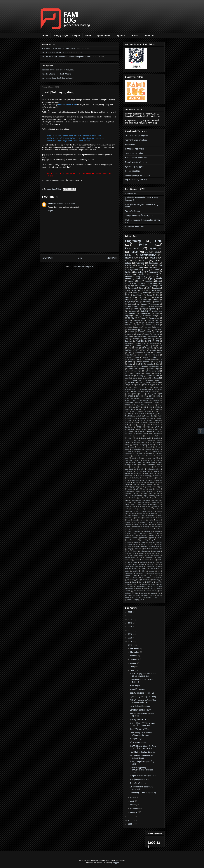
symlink (144, 575)
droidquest (129, 471)
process (137, 373)
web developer (130, 595)
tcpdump (156, 306)
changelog (143, 445)
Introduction (129, 409)
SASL (158, 423)
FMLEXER (140, 341)
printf (127, 373)
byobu (133, 440)
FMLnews (145, 316)
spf (159, 567)
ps (129, 293)
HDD (154, 316)
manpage (145, 511)
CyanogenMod (152, 394)
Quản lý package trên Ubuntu (137, 175)
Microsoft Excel (149, 416)
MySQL (131, 318)
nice (158, 522)
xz (133, 598)
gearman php (142, 482)
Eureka (155, 274)
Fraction (148, 403)
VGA (139, 429)
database (129, 327)
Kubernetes (130, 144)
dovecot (128, 357)
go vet (140, 487)
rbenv (143, 544)
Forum (88, 36)
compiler (139, 454)
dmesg (149, 467)
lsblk (144, 507)
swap (136, 575)
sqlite (135, 378)
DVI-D (127, 398)
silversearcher (132, 564)
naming (128, 522)
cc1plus (157, 442)
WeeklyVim (153, 267)
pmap (127, 538)
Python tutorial (104, 36)
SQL (151, 348)
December (135, 648)
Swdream (52, 203)
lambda (150, 364)
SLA (127, 425)
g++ (129, 482)
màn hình (143, 520)
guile (152, 290)
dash (138, 460)
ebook (137, 357)
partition (131, 304)
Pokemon (159, 418)
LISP (139, 412)
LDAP (144, 343)
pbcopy (157, 531)
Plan (161, 346)
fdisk (148, 360)
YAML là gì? (135, 685)
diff (140, 465)
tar (128, 580)
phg (133, 536)
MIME (130, 414)
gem (159, 482)
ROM (136, 423)
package (128, 529)
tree (129, 584)
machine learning (156, 366)
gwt (144, 489)
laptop (127, 504)
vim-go (140, 383)
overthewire (156, 527)
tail (126, 380)
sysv (142, 578)
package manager (140, 529)
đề (141, 600)
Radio (151, 423)
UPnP (157, 427)
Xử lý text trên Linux (138, 742)
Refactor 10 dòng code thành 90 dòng (56, 74)
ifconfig (157, 493)
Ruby (149, 265)
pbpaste (128, 533)
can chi (136, 442)
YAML (145, 350)
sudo (147, 334)
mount (160, 518)
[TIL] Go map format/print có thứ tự (55, 52)
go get (133, 487)
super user (140, 573)
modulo (138, 518)
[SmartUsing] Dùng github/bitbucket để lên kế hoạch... (141, 770)
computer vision (139, 456)
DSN (151, 396)
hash (158, 489)
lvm (149, 507)
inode (152, 496)
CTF (129, 394)
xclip (158, 595)
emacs (146, 357)
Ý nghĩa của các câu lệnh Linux (143, 776)
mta (129, 520)
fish (155, 360)
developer (155, 355)
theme (134, 582)
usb (152, 589)
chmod (158, 447)
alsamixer (151, 431)
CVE (135, 394)
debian (157, 300)
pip (138, 304)
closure (157, 449)
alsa (161, 350)
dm (126, 467)
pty (152, 540)
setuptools (145, 560)
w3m (158, 383)
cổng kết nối (129, 460)
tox (146, 380)
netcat (143, 369)
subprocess (129, 573)
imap (160, 362)
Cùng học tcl (130, 193)
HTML (157, 407)
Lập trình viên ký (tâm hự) (136, 180)
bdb (137, 438)
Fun (156, 252)
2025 (130, 612)
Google (160, 405)
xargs (144, 309)
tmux (139, 281)
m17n (127, 509)
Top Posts (121, 36)
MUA (136, 414)
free (159, 478)
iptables (134, 498)
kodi (134, 502)
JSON (136, 343)
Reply (50, 211)
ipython (141, 330)
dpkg (127, 290)
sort (158, 376)
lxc (161, 330)
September (135, 659)
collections (129, 454)
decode (158, 460)
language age (155, 502)
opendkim (137, 527)
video (136, 309)
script (143, 306)
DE (161, 394)
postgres (135, 538)
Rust (149, 320)
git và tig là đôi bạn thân (140, 706)
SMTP (141, 425)
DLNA (138, 396)
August (134, 663)
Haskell (128, 343)
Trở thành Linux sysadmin (136, 140)
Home (45, 36)
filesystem (129, 302)
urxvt (146, 589)
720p (136, 387)
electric (157, 471)
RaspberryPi (138, 320)
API (146, 387)
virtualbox (149, 281)
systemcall (156, 378)
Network (129, 258)
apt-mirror (139, 434)
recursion (159, 544)
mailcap (157, 509)
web (145, 336)
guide (130, 489)
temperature (145, 580)
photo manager (142, 536)
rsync (134, 553)
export (141, 360)
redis (129, 547)
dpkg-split (140, 469)
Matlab (128, 279)
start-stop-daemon (131, 569)
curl (157, 325)
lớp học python (140, 366)
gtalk (161, 487)
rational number (133, 544)
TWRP (139, 427)
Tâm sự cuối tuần (132, 211)
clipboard (148, 449)
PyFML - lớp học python (135, 166)
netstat (151, 522)
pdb (141, 533)
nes (135, 522)
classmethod (137, 449)
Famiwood (156, 400)
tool (157, 582)
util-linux (131, 383)
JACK (138, 409)
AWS (156, 387)
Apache (152, 309)
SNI (148, 425)
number (128, 527)
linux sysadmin (132, 270)
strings (152, 571)
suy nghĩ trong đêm (138, 689)
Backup (147, 392)
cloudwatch (129, 451)
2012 (130, 817)
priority (153, 538)
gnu (157, 485)
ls (138, 507)
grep (138, 302)
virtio (136, 593)
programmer (155, 304)
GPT (149, 341)
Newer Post (47, 258)
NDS (129, 418)
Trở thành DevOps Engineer (137, 136)
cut (146, 355)
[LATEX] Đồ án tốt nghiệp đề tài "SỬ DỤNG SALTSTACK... (143, 747)
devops (143, 283)
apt (143, 323)
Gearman (151, 405)
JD (144, 409)
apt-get (157, 288)
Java (133, 412)
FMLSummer (144, 400)
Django (149, 295)
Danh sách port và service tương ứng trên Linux (141, 734)
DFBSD (130, 396)
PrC (130, 348)
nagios (151, 520)
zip (161, 598)
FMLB (136, 316)
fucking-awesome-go (137, 480)
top (140, 380)
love (134, 507)
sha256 (160, 560)
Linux (159, 241)
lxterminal (157, 507)
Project (135, 283)
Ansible (152, 336)
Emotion (141, 274)
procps (145, 304)
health (143, 491)
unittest (131, 586)
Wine (157, 429)
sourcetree (151, 567)
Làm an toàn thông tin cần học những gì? (58, 78)
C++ (127, 283)
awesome (139, 436)
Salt (158, 348)
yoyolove (129, 265)
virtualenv (149, 383)
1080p (138, 385)
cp (139, 355)
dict (135, 465)
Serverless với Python (134, 153)
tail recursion (158, 578)
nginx (130, 286)
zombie (130, 600)
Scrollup (201, 431)
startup (144, 569)
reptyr (130, 549)
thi (148, 582)
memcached (141, 513)
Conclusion (147, 339)
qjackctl (136, 542)
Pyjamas (128, 423)
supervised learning (153, 573)
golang (128, 263)
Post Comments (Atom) (84, 267)
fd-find (140, 476)
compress (149, 454)
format (144, 478)
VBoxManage (130, 429)
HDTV (138, 407)
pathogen (138, 531)
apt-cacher (129, 434)
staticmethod (155, 569)
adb (136, 431)
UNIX (149, 288)
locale (127, 507)
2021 (130, 616)
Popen (130, 420)
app (159, 431)
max (158, 511)
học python (139, 272)
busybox (147, 353)
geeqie (152, 482)
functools (159, 480)
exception (131, 360)
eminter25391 (157, 357)
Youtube (153, 350)
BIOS (140, 392)
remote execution (156, 547)
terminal (136, 293)
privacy (160, 538)
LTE (155, 412)
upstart (128, 309)
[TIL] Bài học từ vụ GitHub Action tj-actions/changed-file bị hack (66, 57)
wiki (153, 595)
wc (159, 593)
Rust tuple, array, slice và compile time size (58, 48)
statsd (127, 571)
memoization (152, 513)
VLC (145, 429)
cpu (133, 458)
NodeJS (128, 346)
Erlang (157, 339)
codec (146, 451)
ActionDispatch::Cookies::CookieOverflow (139, 389)
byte (139, 440)
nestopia (142, 522)
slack (142, 564)
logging (128, 366)
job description (136, 500)
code (138, 451)
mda (132, 513)
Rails (137, 348)
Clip (127, 339)
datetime (145, 460)
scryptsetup (156, 555)
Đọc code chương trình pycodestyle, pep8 (58, 70)
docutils (157, 467)
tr (162, 582)
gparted (146, 362)
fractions (152, 478)
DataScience (138, 295)
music (135, 520)
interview (131, 330)
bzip (145, 440)
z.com (156, 598)
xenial (127, 598)
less (158, 364)
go (151, 279)
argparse (157, 434)
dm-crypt (133, 467)
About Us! (150, 36)
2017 (130, 631)
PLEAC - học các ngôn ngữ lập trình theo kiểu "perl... (143, 701)
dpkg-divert (129, 469)
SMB (133, 425)
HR (151, 407)
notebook (144, 524)
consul (151, 456)
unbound (159, 584)
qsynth (144, 542)
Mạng (140, 265)
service (150, 376)
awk (130, 353)
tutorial (160, 380)
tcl (133, 580)
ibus (151, 493)
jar (153, 498)
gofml (138, 362)
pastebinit (159, 529)
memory (131, 332)
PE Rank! (135, 36)
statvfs (135, 571)
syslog (127, 578)
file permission (157, 476)
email (134, 290)
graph (155, 487)
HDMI (130, 407)
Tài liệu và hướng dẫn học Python (139, 216)
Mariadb (138, 416)
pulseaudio (129, 334)
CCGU (145, 260)
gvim (137, 489)
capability (144, 442)
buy (126, 440)
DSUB (158, 396)
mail (141, 509)
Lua (161, 412)
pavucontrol (148, 531)
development (151, 462)
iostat (158, 496)
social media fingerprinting (134, 567)
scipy (136, 306)
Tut (134, 260)
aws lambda (150, 436)
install (130, 364)
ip (137, 364)
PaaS (151, 418)
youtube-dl (147, 598)
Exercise (128, 341)
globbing (149, 485)
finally (129, 478)
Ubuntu (154, 258)
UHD (148, 427)
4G (159, 385)
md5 (127, 513)
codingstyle (156, 451)
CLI (147, 252)
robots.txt (157, 551)
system (131, 281)
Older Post (112, 258)
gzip (151, 489)
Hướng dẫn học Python (135, 149)
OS (149, 297)
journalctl (147, 500)
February (134, 808)
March (133, 805)
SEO (144, 348)
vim (156, 260)
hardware (148, 327)
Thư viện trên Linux (138, 783)
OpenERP (143, 418)
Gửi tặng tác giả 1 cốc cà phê (67, 36)
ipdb (127, 498)
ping (159, 536)
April (132, 801)
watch (153, 593)
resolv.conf (129, 376)
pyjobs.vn (159, 540)
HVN (161, 316)
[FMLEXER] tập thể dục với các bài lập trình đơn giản (143, 675)
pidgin (152, 536)
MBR (152, 343)
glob (142, 485)
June (133, 670)
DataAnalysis (145, 313)
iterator (147, 498)
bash (49, 189)
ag (137, 323)
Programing (133, 241)
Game (156, 270)
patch (129, 531)
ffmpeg (147, 476)
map (152, 511)
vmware (137, 336)
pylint (129, 542)
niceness (128, 524)
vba (135, 591)
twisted (144, 584)
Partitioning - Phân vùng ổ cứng (143, 793)
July (132, 667)
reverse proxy (158, 549)
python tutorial (140, 286)
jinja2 (127, 500)
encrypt (139, 473)
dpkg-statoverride (153, 469)
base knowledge (144, 300)
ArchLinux (156, 293)
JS (148, 409)
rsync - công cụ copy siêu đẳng (143, 697)
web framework (143, 595)
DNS (161, 286)
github (136, 485)
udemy (151, 584)
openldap (146, 527)
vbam (141, 591)
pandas (159, 290)
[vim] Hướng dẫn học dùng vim (143, 752)
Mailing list (151, 414)
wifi (126, 385)
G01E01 (128, 405)
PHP (147, 346)
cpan (127, 458)
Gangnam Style (139, 405)
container (129, 325)
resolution (138, 549)
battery (130, 438)
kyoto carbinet (143, 502)
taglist (148, 578)
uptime (139, 589)
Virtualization (140, 279)
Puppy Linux (139, 420)
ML (158, 343)
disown (152, 465)
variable (128, 591)
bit (150, 438)
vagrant (128, 336)
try (138, 584)
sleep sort (151, 564)
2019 (130, 623)
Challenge (132, 311)
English (128, 316)
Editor (127, 400)
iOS (154, 362)
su (159, 571)
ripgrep (135, 551)
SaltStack (129, 350)
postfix (157, 332)
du (137, 471)
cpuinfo (139, 458)
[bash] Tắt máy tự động (139, 729)
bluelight (157, 438)
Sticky (141, 288)
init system (158, 327)
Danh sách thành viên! (135, 227)
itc (140, 498)
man (137, 511)
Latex (156, 277)
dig (145, 465)
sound (128, 378)
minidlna (151, 516)
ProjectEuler (130, 300)
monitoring (158, 302)
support (128, 575)
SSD (157, 320)
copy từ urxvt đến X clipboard (142, 693)
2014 (130, 641)
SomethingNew (148, 255)
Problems (141, 318)
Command (132, 248)
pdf (146, 533)
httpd (134, 493)
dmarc (142, 467)
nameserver (132, 369)
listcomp (153, 504)
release (145, 547)
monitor (141, 332)
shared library (132, 562)
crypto (147, 458)
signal (160, 562)
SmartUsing (56, 189)
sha (153, 560)
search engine (130, 558)
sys (151, 575)
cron (139, 325)
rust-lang (150, 553)
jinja (158, 498)
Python (144, 245)
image (127, 496)
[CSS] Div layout (137, 739)
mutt (149, 332)
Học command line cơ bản (136, 158)
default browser (130, 462)
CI (159, 336)
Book (132, 267)
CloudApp (135, 339)
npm (158, 369)
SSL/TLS (157, 425)
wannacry (144, 593)
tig (152, 582)
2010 (130, 824)
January (134, 812)
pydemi (128, 306)
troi (134, 584)
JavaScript (132, 288)
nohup (136, 524)
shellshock (144, 562)
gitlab (130, 362)
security (140, 376)
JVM (127, 412)
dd (151, 460)
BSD (158, 281)
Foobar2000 (129, 403)
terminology (156, 580)
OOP (141, 297)
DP (145, 396)
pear (152, 533)
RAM (127, 320)
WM (151, 429)
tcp (137, 580)
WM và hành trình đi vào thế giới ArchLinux (142, 757)
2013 (130, 645)
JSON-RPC (156, 409)
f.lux (158, 473)
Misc (135, 252)
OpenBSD (138, 346)
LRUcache (147, 412)
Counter (142, 394)
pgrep (127, 536)
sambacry (138, 555)
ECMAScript (150, 398)
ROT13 (143, 423)
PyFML (159, 265)
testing (133, 380)
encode (138, 327)
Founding (139, 403)
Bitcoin (155, 392)
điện (136, 600)
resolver (147, 549)
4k (126, 387)
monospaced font (149, 518)
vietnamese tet (151, 591)
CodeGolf (144, 311)
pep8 (158, 533)
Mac (143, 414)
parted (151, 529)
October (134, 656)
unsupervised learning (145, 586)
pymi (157, 373)
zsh (132, 385)
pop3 (147, 371)
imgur (145, 496)
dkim (158, 465)
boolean (138, 353)
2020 (130, 619)
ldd (139, 504)
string (143, 571)
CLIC (160, 309)
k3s (129, 502)
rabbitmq (159, 542)
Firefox (128, 272)
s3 (162, 553)
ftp (126, 480)
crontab (148, 325)
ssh (149, 306)
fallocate (128, 476)
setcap (137, 560)
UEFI (137, 350)
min (143, 516)
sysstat (135, 578)
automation (129, 436)
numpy (128, 371)
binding (144, 438)
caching (128, 442)
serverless (150, 558)
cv (159, 458)
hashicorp (129, 491)
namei (158, 520)
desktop (141, 462)
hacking (153, 283)
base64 (160, 436)
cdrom (127, 445)
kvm (161, 283)
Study (128, 255)
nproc (152, 524)
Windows (129, 323)
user (158, 589)
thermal (141, 582)
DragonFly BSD (138, 398)
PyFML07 (150, 420)
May (132, 797)
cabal (151, 440)
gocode (147, 487)
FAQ (135, 400)
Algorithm (152, 286)
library (145, 504)
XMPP (130, 431)
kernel (149, 330)
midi (161, 513)
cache (158, 440)
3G (154, 385)
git (146, 290)
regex (139, 334)
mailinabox (129, 511)
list (156, 330)
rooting (128, 553)
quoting (151, 542)
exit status (149, 473)
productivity (144, 540)
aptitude (148, 434)
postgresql (156, 371)
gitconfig (128, 485)
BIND (134, 392)
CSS (127, 295)
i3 (140, 493)
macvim (134, 509)
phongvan (137, 371)
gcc (134, 482)
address (143, 431)
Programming (154, 318)
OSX (157, 297)
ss (141, 378)
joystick (156, 500)
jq (162, 500)
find (141, 290)
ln (159, 504)
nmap (151, 369)
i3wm (145, 493)
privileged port (132, 540)
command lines (154, 323)
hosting (151, 491)
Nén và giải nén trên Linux (136, 162)
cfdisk (135, 445)
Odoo (135, 418)
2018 (130, 627)
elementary (129, 473)
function (150, 480)
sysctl (158, 575)
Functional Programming (136, 277)
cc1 (151, 442)
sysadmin (156, 248)
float (161, 360)
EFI (159, 398)
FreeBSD (157, 403)
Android (146, 293)
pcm (135, 533)
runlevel (141, 553)
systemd (156, 334)
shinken (153, 562)
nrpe (158, 524)
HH (145, 407)
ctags (154, 458)
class (127, 449)
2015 (130, 638)
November (135, 652)
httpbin (128, 493)
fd (134, 476)
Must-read (140, 263)
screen (147, 555)
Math (141, 267)
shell (146, 270)
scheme (159, 279)
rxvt (157, 553)
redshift (137, 547)
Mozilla (160, 416)
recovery (150, 544)
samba (130, 555)
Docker (128, 274)
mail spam (149, 509)
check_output (130, 447)
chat (158, 445)
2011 (130, 820)
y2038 (138, 598)
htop (158, 491)
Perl (154, 346)
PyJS (158, 420)
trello (152, 380)
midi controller (133, 516)
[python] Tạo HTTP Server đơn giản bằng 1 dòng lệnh (143, 724)
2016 (130, 634)
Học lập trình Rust (133, 171)
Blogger (116, 863)
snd (158, 564)
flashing (137, 478)
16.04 (145, 385)
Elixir (157, 313)
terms (127, 582)
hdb (136, 491)
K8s (158, 295)
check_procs (141, 447)
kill (142, 364)
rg (128, 551)
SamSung (129, 427)
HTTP (157, 341)
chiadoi (150, 447)
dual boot (146, 471)
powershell (144, 538)
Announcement (153, 272)
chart (152, 445)
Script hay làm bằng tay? (140, 710)
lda (133, 504)
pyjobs (148, 373)
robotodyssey (145, 551)
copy (158, 456)
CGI (161, 392)
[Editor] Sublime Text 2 (139, 719)
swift (147, 378)
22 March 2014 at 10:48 (66, 203)
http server (147, 302)
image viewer (136, 496)
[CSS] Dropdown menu (139, 779)
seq (141, 558)
